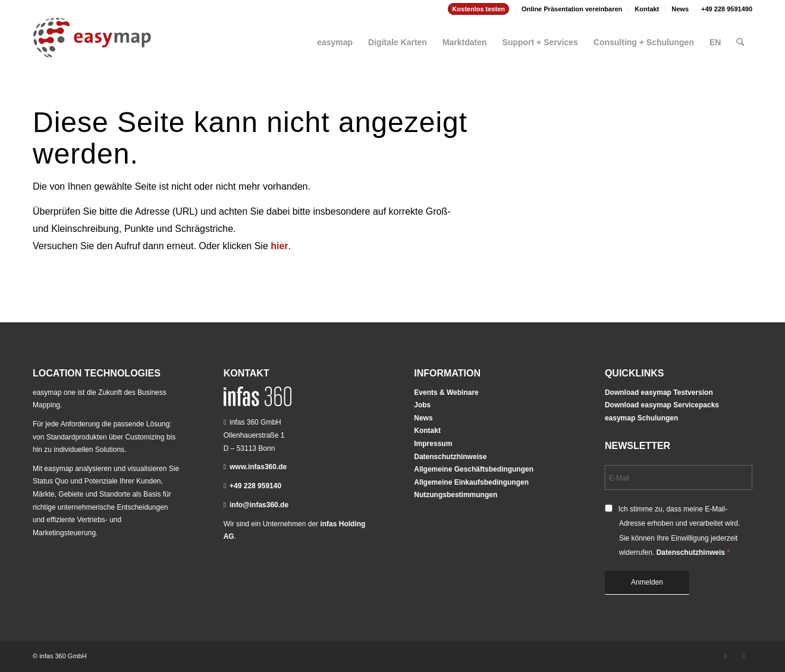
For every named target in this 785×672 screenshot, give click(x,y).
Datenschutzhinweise (450, 457)
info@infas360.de (259, 505)
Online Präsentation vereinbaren (572, 9)
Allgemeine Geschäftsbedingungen (474, 469)
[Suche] (741, 37)
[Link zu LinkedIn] (726, 656)
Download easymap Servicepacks (662, 405)
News (680, 9)
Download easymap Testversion (659, 392)
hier (279, 246)
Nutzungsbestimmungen (456, 495)
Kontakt (647, 9)
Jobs (422, 405)
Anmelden (647, 582)
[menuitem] (479, 9)
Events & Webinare (446, 392)
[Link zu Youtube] (743, 656)
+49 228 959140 (255, 486)
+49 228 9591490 (727, 9)
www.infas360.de (258, 467)
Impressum (433, 444)
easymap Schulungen (641, 418)
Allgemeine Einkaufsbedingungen (471, 482)
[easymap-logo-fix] (92, 47)
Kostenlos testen (478, 9)
